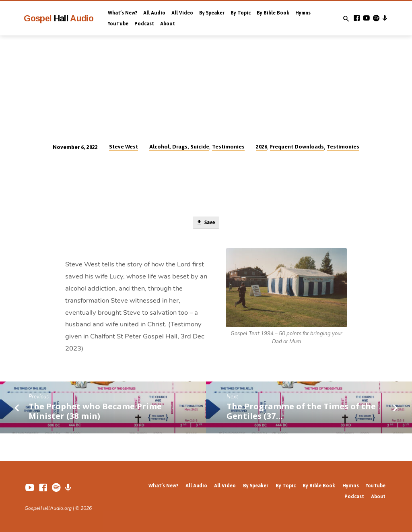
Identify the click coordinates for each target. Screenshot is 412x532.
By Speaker (212, 13)
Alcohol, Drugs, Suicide (179, 146)
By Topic (241, 13)
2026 (262, 146)
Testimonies (228, 146)
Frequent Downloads (297, 146)
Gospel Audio (59, 18)
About (168, 24)
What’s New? (123, 13)
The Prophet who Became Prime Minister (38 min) (95, 411)
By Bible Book (273, 13)
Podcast (144, 24)
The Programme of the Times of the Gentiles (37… (301, 411)
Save (206, 223)
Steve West (124, 146)
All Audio (154, 13)
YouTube (118, 24)
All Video (182, 13)
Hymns (303, 13)
